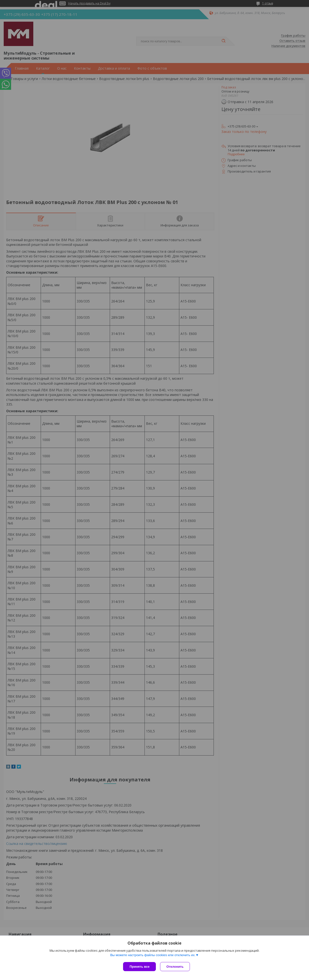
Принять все (139, 967)
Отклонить (176, 967)
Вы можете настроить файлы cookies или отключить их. (153, 956)
